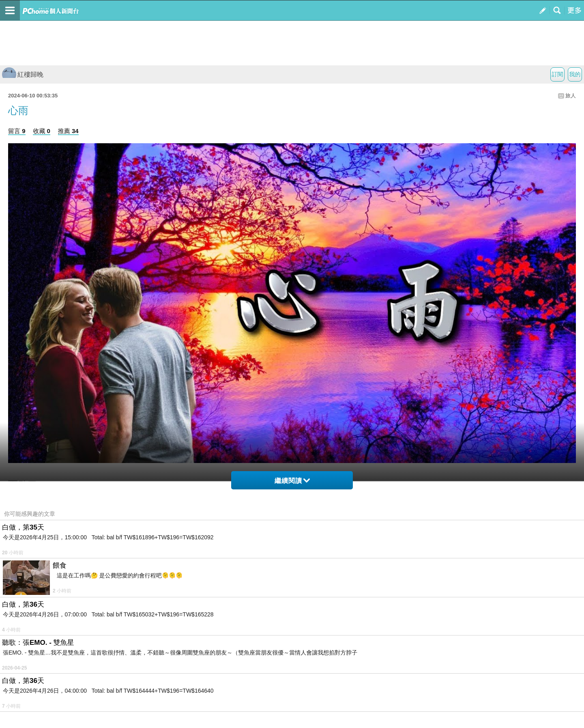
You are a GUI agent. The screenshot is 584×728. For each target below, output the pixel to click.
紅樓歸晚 (23, 74)
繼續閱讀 (292, 481)
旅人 (571, 96)
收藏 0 (42, 131)
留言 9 (17, 131)
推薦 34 (68, 131)
